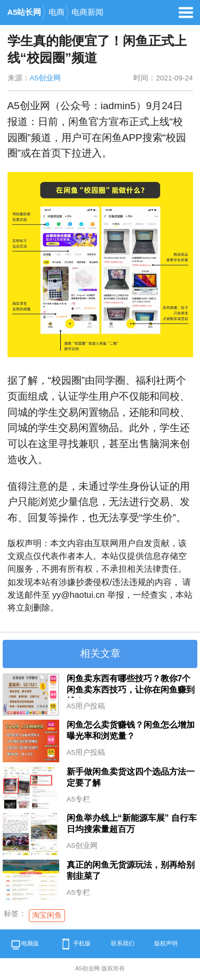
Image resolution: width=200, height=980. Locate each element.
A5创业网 (46, 78)
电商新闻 (87, 12)
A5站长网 (25, 12)
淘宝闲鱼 (47, 915)
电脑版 (25, 945)
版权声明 (166, 943)
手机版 (75, 944)
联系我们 (123, 943)
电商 (57, 12)
